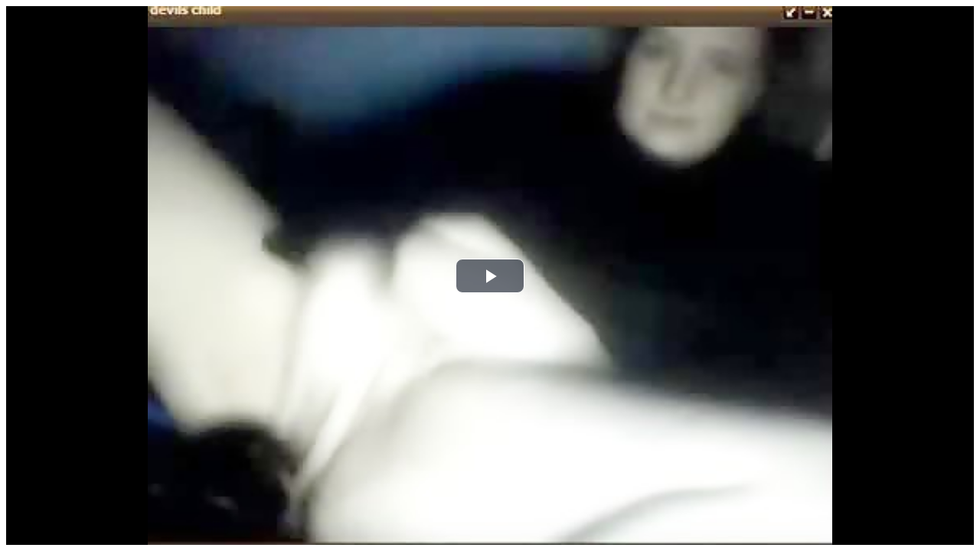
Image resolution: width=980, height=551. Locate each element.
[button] (490, 276)
